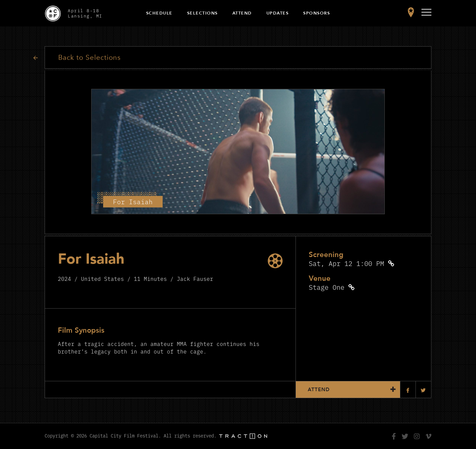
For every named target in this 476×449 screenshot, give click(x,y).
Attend (242, 13)
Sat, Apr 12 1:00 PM (346, 263)
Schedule (159, 13)
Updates (278, 13)
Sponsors (317, 13)
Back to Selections (89, 58)
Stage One (327, 287)
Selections (202, 13)
